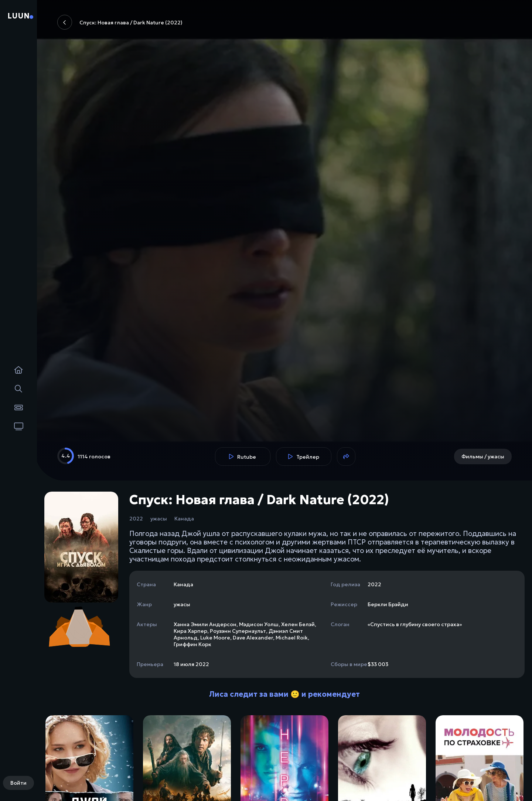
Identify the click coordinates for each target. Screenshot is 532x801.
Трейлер (304, 457)
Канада (184, 519)
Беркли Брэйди (388, 604)
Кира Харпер (190, 631)
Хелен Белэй (298, 624)
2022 (136, 519)
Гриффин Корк (192, 644)
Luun (18, 16)
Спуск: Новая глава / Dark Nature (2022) (120, 22)
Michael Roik (292, 638)
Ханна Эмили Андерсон (205, 624)
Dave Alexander (253, 638)
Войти (18, 783)
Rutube (243, 457)
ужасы (159, 519)
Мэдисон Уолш (259, 624)
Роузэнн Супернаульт (238, 631)
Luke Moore (215, 638)
